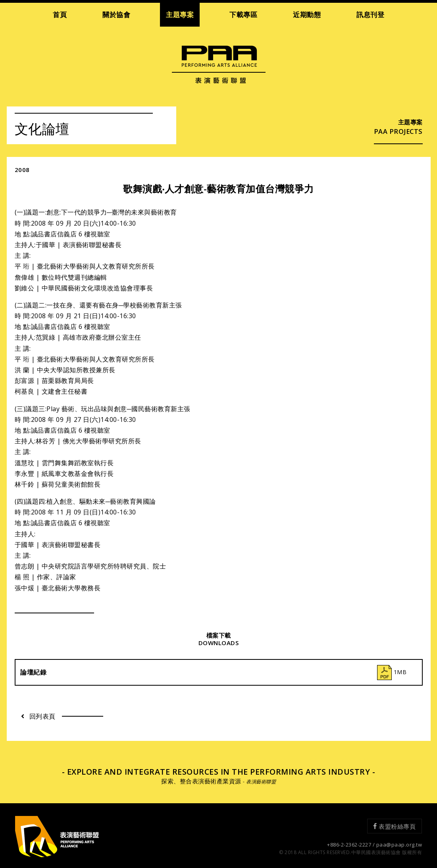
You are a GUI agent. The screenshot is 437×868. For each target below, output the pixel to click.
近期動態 (307, 14)
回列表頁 (38, 716)
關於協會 (116, 14)
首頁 (60, 14)
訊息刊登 (370, 14)
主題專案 (180, 14)
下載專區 (243, 14)
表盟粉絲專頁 (395, 826)
